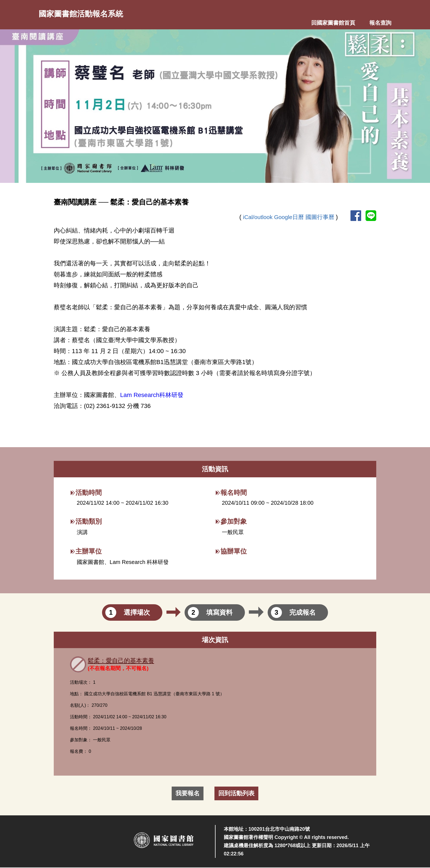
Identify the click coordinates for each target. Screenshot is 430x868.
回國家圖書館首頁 (333, 23)
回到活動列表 (236, 794)
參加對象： (81, 740)
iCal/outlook (254, 217)
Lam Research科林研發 (152, 395)
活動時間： (81, 717)
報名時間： (81, 729)
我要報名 (188, 794)
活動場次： (81, 683)
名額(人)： (80, 706)
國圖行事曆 (320, 217)
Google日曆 (287, 217)
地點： (77, 694)
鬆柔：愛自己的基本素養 (124, 661)
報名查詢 (380, 23)
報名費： (79, 752)
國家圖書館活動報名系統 (87, 14)
